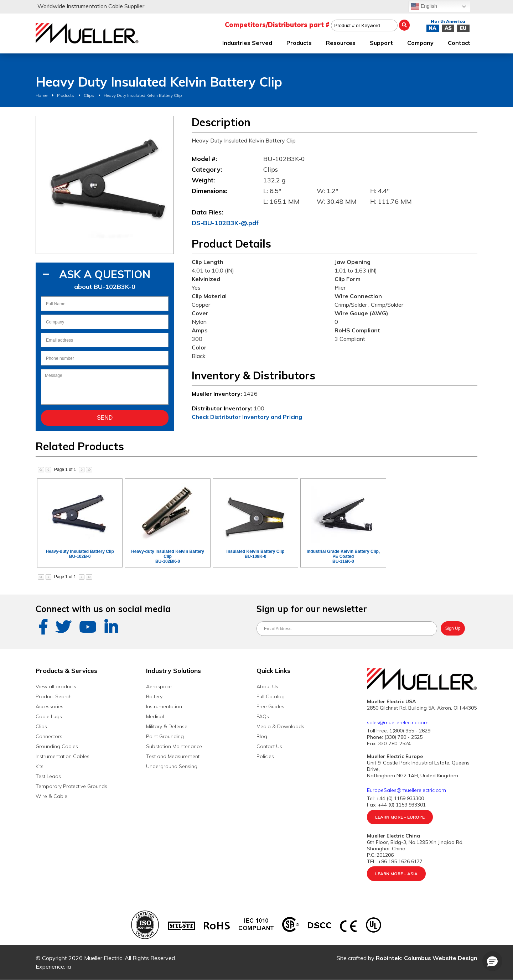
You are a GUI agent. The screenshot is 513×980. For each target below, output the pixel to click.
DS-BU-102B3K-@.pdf (225, 223)
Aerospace (159, 686)
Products (66, 95)
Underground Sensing (172, 766)
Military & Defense (167, 726)
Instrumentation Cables (63, 756)
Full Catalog (271, 696)
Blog (262, 736)
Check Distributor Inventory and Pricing (247, 417)
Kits (40, 766)
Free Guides (270, 706)
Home (42, 95)
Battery (154, 696)
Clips (89, 95)
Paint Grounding (165, 736)
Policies (265, 756)
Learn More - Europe (400, 817)
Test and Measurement (173, 756)
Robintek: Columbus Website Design (427, 958)
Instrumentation (164, 706)
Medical (155, 716)
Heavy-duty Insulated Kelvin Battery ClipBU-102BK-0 (168, 556)
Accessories (50, 706)
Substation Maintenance (174, 746)
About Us (267, 686)
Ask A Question (105, 274)
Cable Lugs (49, 716)
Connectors (49, 736)
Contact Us (269, 746)
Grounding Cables (57, 746)
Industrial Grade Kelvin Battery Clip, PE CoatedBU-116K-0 (343, 556)
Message (105, 387)
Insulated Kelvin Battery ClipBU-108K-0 (256, 554)
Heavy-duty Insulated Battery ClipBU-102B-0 (80, 554)
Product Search (54, 696)
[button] (492, 961)
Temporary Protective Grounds (71, 786)
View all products (56, 686)
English (424, 6)
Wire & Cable (51, 796)
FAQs (263, 716)
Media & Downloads (280, 726)
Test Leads (48, 776)
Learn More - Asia (396, 874)
